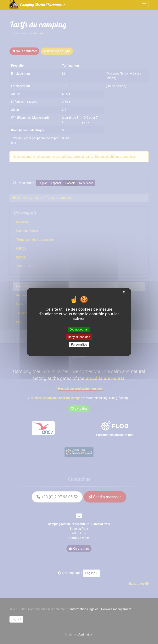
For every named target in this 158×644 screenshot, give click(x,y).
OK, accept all (79, 329)
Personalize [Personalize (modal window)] (79, 344)
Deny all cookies (79, 337)
